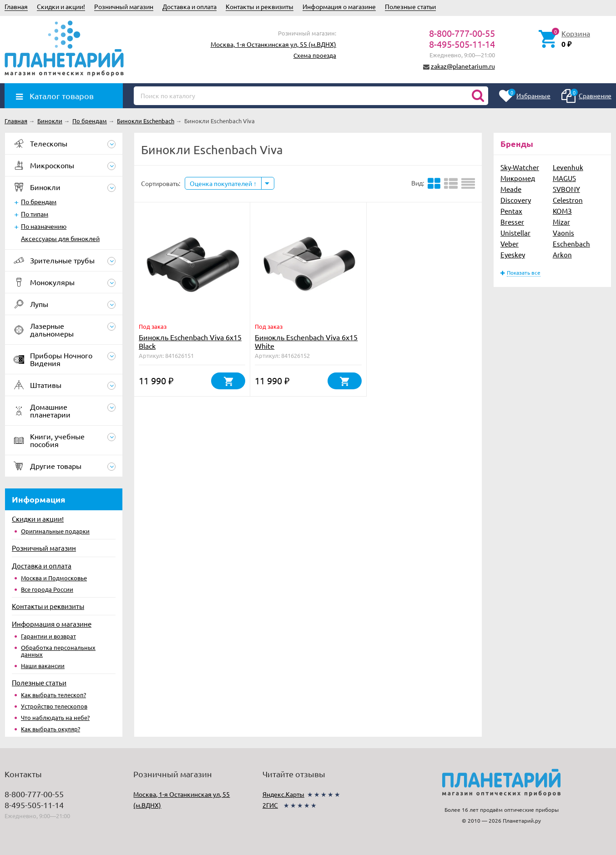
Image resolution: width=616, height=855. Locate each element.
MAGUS (564, 178)
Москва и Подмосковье (54, 578)
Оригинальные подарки (55, 531)
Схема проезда (315, 55)
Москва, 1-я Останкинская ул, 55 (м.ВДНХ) (273, 44)
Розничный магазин (124, 6)
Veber (510, 244)
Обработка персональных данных (58, 651)
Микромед (518, 178)
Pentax (511, 211)
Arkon (562, 254)
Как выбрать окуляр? (50, 729)
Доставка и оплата (189, 6)
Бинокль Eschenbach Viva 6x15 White (306, 341)
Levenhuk (568, 167)
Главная (16, 6)
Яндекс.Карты (283, 794)
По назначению (44, 226)
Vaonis (563, 233)
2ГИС (270, 805)
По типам (35, 214)
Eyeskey (513, 254)
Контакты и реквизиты (260, 6)
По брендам (39, 201)
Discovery (516, 200)
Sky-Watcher (520, 167)
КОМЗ (562, 211)
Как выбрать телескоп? (53, 695)
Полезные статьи (410, 6)
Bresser (512, 222)
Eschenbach (571, 244)
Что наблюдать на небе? (55, 717)
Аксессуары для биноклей (60, 238)
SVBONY (566, 189)
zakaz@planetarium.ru (463, 66)
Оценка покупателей (223, 183)
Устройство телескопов (54, 706)
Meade (511, 189)
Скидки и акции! (61, 6)
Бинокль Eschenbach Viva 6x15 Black (190, 341)
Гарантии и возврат (48, 636)
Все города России (47, 589)
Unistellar (515, 233)
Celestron (568, 200)
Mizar (561, 222)
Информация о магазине (339, 6)
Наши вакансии (43, 666)
